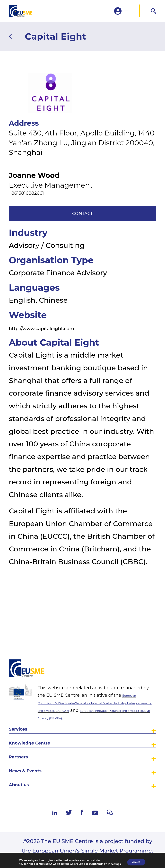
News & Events (34, 763)
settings (115, 864)
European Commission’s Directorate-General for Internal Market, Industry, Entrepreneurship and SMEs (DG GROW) (97, 672)
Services (23, 708)
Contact (82, 237)
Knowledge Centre (41, 726)
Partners (24, 745)
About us (24, 782)
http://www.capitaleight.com (60, 355)
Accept (136, 862)
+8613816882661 (36, 210)
